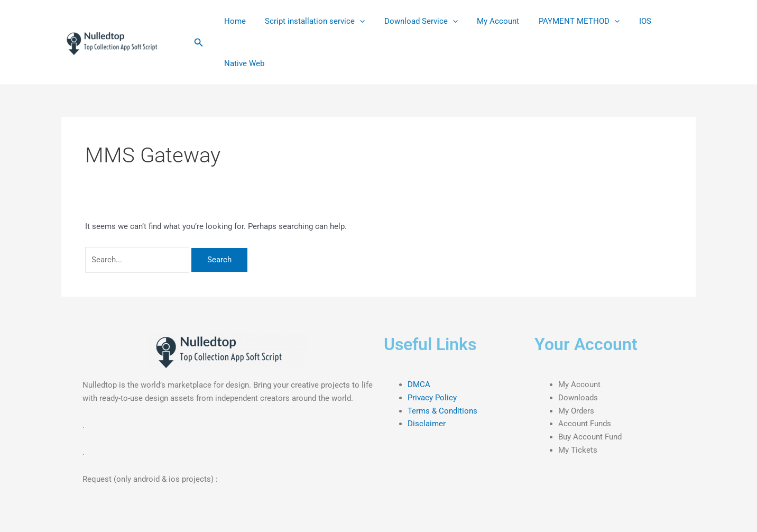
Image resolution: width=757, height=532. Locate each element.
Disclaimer (427, 424)
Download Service (412, 21)
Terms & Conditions (442, 411)
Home (233, 21)
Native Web (242, 63)
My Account (486, 21)
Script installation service (310, 21)
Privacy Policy (432, 398)
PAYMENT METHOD (563, 21)
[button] (199, 43)
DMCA (419, 384)
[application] (354, 21)
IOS (626, 21)
